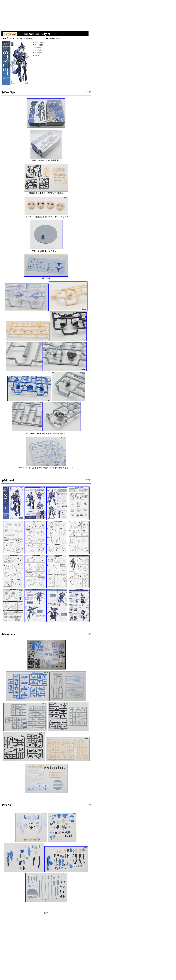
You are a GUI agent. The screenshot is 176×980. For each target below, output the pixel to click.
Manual (38, 50)
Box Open (39, 48)
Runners (38, 53)
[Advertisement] (48, 16)
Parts (37, 55)
